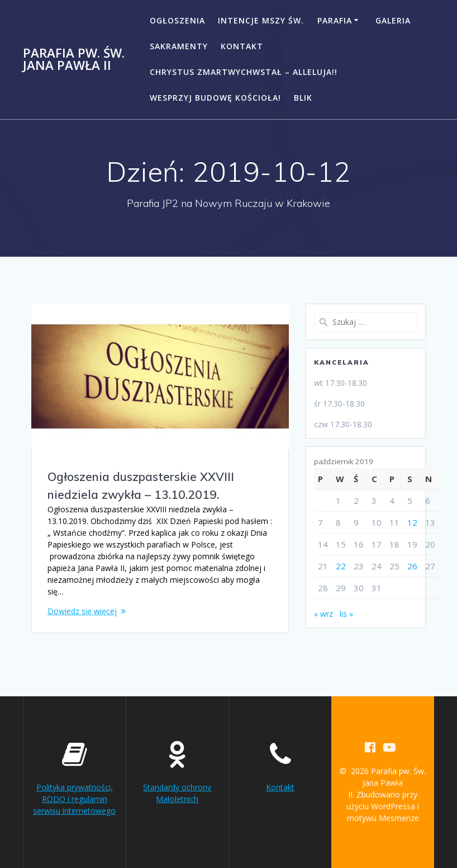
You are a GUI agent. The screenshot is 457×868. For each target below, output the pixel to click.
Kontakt (242, 46)
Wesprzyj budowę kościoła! (215, 98)
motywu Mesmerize (383, 818)
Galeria (393, 20)
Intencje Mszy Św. (261, 20)
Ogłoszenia (177, 20)
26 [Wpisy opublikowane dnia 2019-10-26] (412, 566)
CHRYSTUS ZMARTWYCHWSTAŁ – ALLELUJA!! (244, 72)
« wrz (323, 614)
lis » (346, 614)
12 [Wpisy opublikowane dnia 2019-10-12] (412, 522)
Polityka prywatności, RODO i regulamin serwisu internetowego (74, 799)
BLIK (303, 98)
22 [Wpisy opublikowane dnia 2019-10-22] (341, 566)
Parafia (335, 20)
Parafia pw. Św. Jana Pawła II (74, 60)
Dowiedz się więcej (82, 611)
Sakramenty (179, 46)
